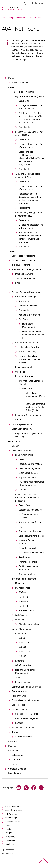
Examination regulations (30, 468)
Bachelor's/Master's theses (31, 536)
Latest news (17, 755)
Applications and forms (30, 477)
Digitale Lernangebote (29, 624)
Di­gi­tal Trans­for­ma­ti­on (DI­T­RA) (30, 96)
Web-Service (21, 615)
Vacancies (17, 760)
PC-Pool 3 (23, 601)
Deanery (16, 446)
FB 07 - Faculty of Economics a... (14, 18)
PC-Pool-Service (23, 588)
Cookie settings (11, 818)
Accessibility (10, 840)
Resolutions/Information (30, 464)
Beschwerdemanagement (27, 718)
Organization (14, 441)
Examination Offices (21, 450)
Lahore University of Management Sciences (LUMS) (29, 359)
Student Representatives (27, 714)
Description (24, 140)
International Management (28, 325)
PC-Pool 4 (23, 606)
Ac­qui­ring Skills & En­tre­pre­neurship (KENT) (28, 175)
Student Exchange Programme (26, 292)
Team (18, 678)
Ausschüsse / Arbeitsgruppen (26, 700)
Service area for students (23, 256)
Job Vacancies (11, 814)
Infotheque (13, 751)
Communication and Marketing (26, 687)
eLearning (20, 620)
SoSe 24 (23, 638)
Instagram (10, 853)
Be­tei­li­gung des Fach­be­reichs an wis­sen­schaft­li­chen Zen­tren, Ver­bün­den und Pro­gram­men (30, 118)
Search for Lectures (13, 822)
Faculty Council (19, 696)
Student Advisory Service (23, 260)
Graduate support (20, 691)
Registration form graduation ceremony (29, 435)
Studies (12, 251)
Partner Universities (28, 306)
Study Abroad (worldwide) (27, 343)
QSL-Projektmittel (23, 665)
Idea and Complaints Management (25, 671)
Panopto (9, 833)
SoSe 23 (23, 647)
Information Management (24, 579)
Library (8, 825)
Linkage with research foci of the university (31, 107)
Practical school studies (30, 531)
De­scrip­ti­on (24, 101)
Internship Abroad (24, 367)
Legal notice (10, 844)
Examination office (24, 455)
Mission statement (20, 83)
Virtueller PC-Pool (27, 610)
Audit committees (27, 574)
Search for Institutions (14, 810)
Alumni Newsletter (24, 737)
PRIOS (15, 288)
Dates (14, 764)
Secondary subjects (28, 548)
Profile (11, 78)
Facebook (10, 850)
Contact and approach (14, 807)
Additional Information (29, 315)
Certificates (24, 319)
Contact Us (24, 310)
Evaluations (21, 633)
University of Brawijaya (29, 347)
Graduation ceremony (22, 429)
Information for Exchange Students (31, 382)
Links (18, 283)
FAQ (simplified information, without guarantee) (32, 484)
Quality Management (22, 629)
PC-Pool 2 (23, 597)
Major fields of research (23, 92)
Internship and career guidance (26, 269)
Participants (24, 127)
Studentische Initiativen (23, 728)
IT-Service (20, 583)
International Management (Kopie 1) (35, 396)
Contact (22, 490)
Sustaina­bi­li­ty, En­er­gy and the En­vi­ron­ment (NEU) (29, 214)
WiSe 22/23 (24, 652)
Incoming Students (24, 376)
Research (13, 87)
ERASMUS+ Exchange (26, 297)
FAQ (21, 527)
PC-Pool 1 (23, 592)
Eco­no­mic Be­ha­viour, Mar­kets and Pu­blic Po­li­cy (34, 335)
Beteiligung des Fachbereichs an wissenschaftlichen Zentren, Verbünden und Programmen (32, 158)
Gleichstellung (18, 705)
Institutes (13, 741)
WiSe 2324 (24, 643)
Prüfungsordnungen (28, 562)
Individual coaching (21, 265)
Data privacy (10, 837)
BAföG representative (22, 424)
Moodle (8, 829)
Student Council (19, 709)
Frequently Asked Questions (28, 415)
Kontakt (19, 723)
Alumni (15, 732)
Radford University (27, 352)
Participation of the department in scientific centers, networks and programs (30, 199)
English (41, 3)
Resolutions (24, 557)
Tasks (21, 459)
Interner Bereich (22, 682)
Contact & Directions (18, 769)
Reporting (20, 661)
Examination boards (28, 473)
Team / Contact (26, 505)
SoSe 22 (23, 656)
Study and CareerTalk (25, 278)
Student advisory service (30, 510)
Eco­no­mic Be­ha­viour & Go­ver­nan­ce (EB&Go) (29, 134)
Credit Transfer (22, 372)
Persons (12, 746)
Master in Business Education (28, 542)
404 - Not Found (35, 18)
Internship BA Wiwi (24, 274)
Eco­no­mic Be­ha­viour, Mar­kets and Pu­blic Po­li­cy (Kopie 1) (35, 407)
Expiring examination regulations (29, 568)
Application (24, 301)
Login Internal (15, 773)
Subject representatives (33, 553)
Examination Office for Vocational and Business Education (27, 498)
